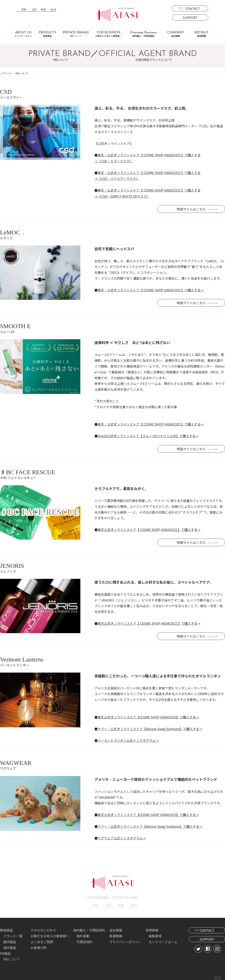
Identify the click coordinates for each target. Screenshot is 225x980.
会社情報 (116, 928)
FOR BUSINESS (108, 34)
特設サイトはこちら (195, 208)
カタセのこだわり (43, 928)
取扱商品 (6, 928)
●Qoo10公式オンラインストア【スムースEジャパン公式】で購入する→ (147, 435)
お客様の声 (39, 945)
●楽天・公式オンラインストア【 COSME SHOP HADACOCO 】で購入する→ (149, 289)
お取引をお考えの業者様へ (50, 934)
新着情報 (116, 934)
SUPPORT (190, 18)
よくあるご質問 (42, 940)
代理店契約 (84, 940)
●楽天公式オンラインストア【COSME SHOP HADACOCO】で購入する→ (147, 716)
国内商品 (10, 940)
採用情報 (152, 928)
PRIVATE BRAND (76, 34)
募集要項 (155, 934)
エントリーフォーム (163, 940)
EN (34, 10)
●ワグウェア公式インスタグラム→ (120, 836)
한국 (53, 10)
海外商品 (10, 945)
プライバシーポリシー (125, 940)
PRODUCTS (47, 34)
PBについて (12, 957)
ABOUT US (23, 34)
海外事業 (83, 934)
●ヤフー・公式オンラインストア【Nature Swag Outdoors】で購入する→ (149, 727)
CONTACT (193, 8)
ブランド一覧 (13, 934)
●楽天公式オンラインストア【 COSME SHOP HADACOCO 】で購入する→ (148, 528)
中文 (43, 10)
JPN (24, 10)
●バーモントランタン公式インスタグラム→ (127, 739)
